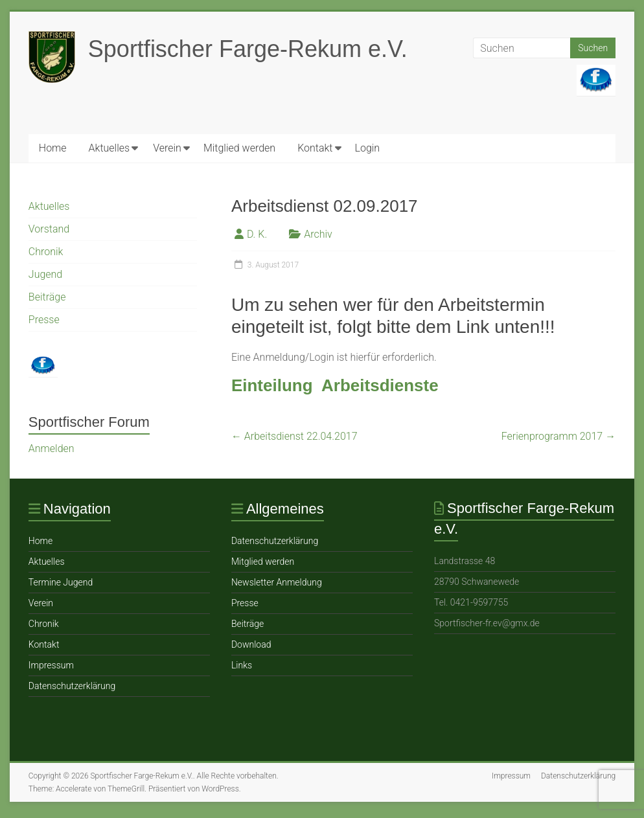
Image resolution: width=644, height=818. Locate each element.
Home (53, 148)
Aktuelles (109, 148)
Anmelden (52, 449)
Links (242, 665)
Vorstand (49, 229)
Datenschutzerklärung (72, 686)
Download (251, 644)
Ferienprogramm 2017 (558, 436)
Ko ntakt (315, 148)
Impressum (51, 665)
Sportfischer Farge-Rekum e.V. (248, 49)
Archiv (318, 234)
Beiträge (47, 297)
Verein (167, 148)
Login (368, 148)
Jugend (45, 274)
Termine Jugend (61, 582)
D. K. (257, 234)
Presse (44, 320)
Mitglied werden (239, 148)
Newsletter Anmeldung (277, 582)
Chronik (46, 252)
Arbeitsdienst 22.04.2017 (294, 436)
